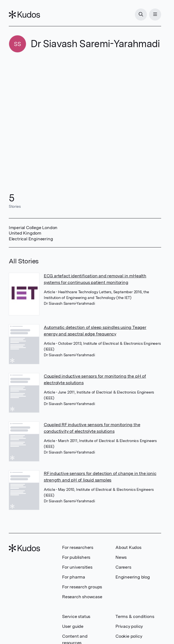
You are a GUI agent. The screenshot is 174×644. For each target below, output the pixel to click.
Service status (76, 616)
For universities (77, 567)
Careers (123, 567)
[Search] (141, 15)
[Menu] (155, 15)
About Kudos (128, 547)
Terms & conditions (135, 616)
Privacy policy (129, 626)
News (121, 557)
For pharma (74, 577)
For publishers (76, 557)
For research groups (82, 587)
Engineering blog (133, 577)
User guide (73, 626)
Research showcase (82, 597)
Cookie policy (129, 636)
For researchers (78, 547)
